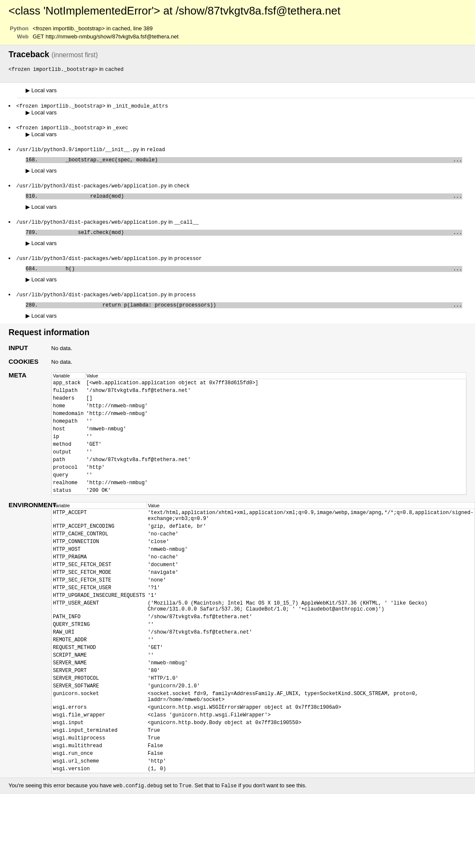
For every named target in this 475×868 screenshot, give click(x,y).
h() (252, 276)
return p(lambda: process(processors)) (252, 314)
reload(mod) (252, 200)
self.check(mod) (252, 238)
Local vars (41, 91)
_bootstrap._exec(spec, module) (252, 162)
